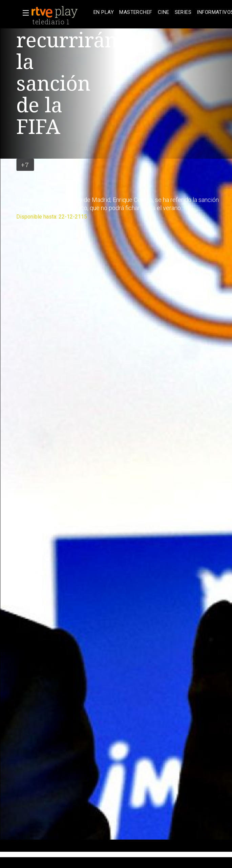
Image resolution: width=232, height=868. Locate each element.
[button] (24, 13)
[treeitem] (104, 12)
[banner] (61, 12)
